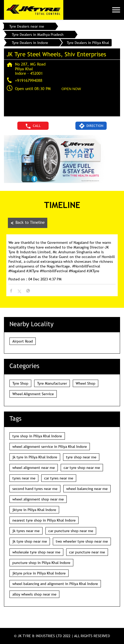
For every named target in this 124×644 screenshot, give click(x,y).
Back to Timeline (28, 223)
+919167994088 (29, 80)
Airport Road (23, 341)
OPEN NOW (71, 89)
